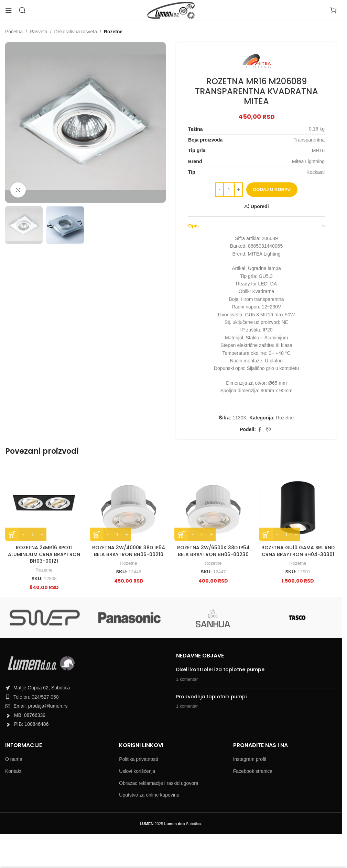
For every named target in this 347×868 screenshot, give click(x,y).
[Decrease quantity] (220, 190)
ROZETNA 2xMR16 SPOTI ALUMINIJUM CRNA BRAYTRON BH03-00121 (44, 554)
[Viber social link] (269, 430)
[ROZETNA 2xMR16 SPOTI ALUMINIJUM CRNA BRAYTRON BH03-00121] (44, 503)
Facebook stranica (253, 771)
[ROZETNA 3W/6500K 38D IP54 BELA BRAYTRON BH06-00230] (213, 503)
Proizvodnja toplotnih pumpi (211, 697)
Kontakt (13, 771)
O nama (14, 759)
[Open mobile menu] (9, 10)
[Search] (22, 10)
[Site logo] (171, 10)
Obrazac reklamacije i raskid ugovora (159, 783)
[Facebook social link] (260, 430)
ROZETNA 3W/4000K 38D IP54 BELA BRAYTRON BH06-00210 (129, 551)
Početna (14, 32)
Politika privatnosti (138, 759)
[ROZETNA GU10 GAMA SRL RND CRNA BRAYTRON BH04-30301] (298, 503)
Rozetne (113, 32)
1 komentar (187, 679)
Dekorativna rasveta (76, 32)
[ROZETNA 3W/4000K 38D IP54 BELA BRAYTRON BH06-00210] (129, 503)
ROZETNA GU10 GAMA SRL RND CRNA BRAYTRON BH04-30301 (298, 551)
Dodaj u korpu (272, 189)
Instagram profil (250, 759)
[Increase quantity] (238, 190)
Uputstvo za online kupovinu (149, 795)
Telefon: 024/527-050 (36, 697)
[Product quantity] (229, 190)
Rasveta (38, 32)
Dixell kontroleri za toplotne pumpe (220, 669)
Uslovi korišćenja (137, 771)
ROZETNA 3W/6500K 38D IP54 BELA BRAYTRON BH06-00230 (213, 551)
